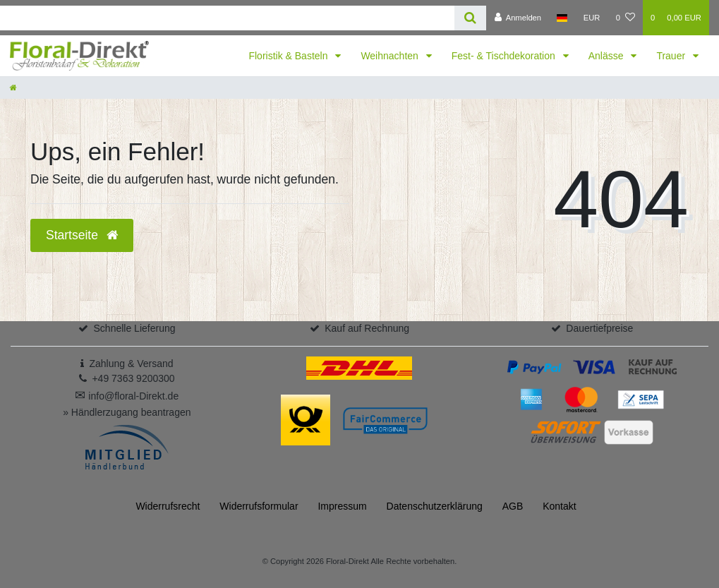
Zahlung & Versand (131, 364)
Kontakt (559, 506)
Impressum (342, 506)
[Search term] (227, 18)
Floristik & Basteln (289, 56)
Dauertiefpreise (599, 328)
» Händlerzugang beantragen (127, 412)
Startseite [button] (82, 235)
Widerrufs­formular (259, 506)
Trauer (672, 56)
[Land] (562, 18)
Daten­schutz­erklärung (435, 506)
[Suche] (470, 18)
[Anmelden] (518, 18)
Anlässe (608, 56)
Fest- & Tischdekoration (505, 56)
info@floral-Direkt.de (127, 396)
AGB (513, 506)
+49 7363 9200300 (133, 378)
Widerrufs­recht (168, 506)
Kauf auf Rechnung (367, 328)
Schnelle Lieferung (135, 328)
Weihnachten (391, 56)
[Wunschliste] (626, 18)
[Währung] (592, 18)
